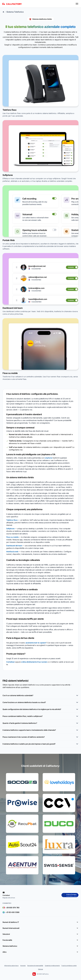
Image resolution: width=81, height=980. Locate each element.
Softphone (10, 529)
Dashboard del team (14, 546)
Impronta (23, 966)
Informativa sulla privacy (12, 966)
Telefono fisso (12, 520)
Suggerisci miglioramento (52, 966)
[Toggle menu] (77, 4)
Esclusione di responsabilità (35, 966)
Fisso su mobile (12, 537)
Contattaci (10, 662)
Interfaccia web (12, 552)
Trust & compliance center (69, 966)
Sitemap (40, 969)
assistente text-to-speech (36, 643)
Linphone (48, 458)
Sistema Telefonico (15, 12)
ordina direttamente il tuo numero (34, 662)
